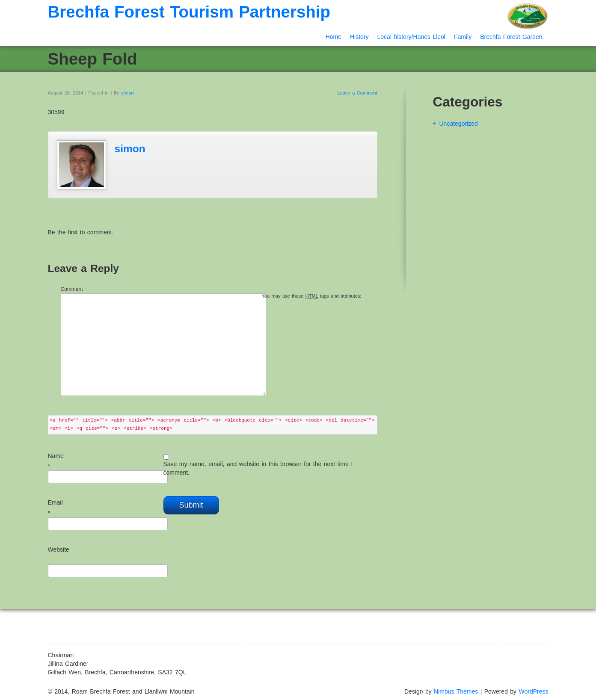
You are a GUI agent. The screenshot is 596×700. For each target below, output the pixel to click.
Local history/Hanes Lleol (411, 37)
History (359, 37)
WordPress (534, 691)
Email (55, 502)
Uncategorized (459, 124)
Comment (72, 289)
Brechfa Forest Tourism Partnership (189, 12)
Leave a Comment (357, 93)
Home (334, 37)
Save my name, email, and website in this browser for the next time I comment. (258, 468)
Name (56, 456)
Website (59, 549)
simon (127, 93)
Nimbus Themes (456, 691)
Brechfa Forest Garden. (512, 37)
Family (463, 37)
